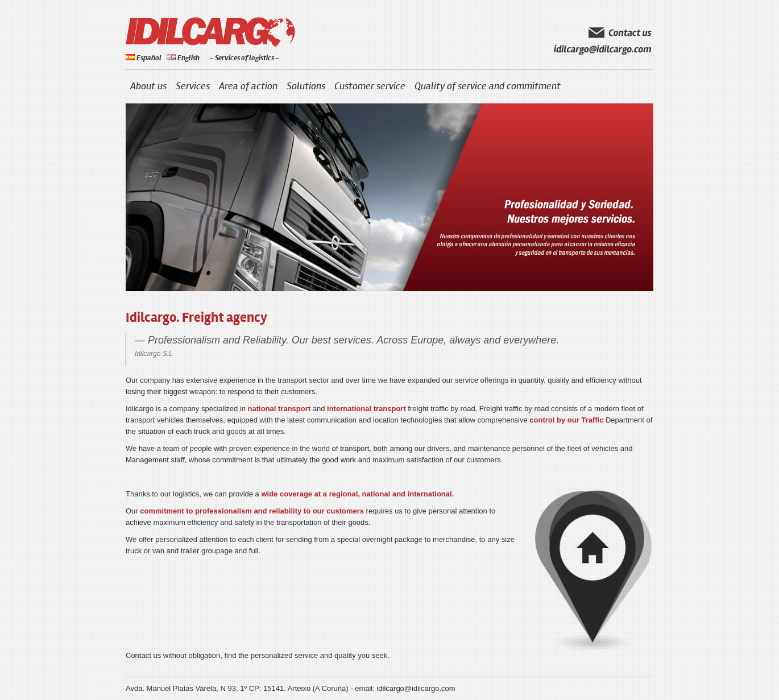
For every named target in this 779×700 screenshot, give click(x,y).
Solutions (306, 86)
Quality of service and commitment (488, 86)
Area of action (248, 86)
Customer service (370, 86)
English (183, 58)
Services (193, 86)
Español (144, 58)
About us (148, 86)
